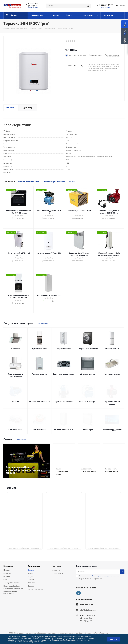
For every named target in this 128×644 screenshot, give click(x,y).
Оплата (31, 580)
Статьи (6, 580)
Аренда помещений (12, 583)
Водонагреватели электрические (15, 375)
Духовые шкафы (88, 374)
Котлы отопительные (64, 429)
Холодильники (112, 348)
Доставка (31, 583)
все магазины (34, 8)
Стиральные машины (88, 348)
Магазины (56, 570)
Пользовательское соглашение (11, 592)
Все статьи (22, 439)
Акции (30, 573)
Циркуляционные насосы (112, 403)
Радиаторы (88, 429)
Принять (114, 639)
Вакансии (7, 573)
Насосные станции (88, 402)
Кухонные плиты (40, 348)
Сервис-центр (58, 573)
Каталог (31, 570)
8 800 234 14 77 (106, 5)
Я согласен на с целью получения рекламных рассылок (99, 577)
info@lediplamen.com (88, 610)
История (7, 570)
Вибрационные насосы (40, 402)
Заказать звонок (105, 7)
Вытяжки (15, 348)
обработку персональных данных (101, 576)
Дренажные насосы (64, 402)
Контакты (57, 566)
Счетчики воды (15, 429)
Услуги (30, 576)
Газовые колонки (40, 374)
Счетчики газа (40, 429)
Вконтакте (78, 593)
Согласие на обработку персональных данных (71, 640)
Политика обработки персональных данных (13, 587)
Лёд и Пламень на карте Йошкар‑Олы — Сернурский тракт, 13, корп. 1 (26, 548)
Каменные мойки (112, 374)
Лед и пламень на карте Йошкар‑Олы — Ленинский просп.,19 (104, 548)
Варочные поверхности (64, 374)
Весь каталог (43, 323)
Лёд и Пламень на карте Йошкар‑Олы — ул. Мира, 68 (64, 548)
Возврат (31, 586)
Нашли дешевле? (114, 55)
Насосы (15, 402)
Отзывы (7, 576)
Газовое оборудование (112, 429)
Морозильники (64, 348)
